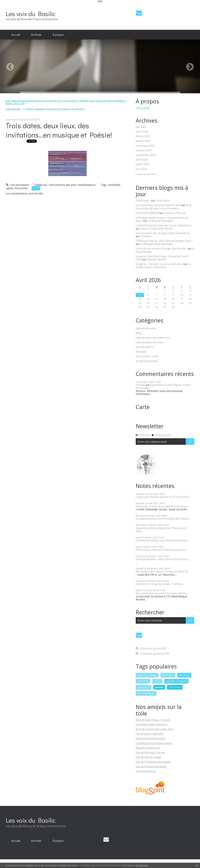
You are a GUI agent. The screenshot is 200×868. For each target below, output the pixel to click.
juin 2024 (141, 169)
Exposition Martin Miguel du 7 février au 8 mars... (161, 530)
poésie (159, 687)
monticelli (114, 185)
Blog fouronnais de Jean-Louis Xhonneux (163, 207)
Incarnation (163, 201)
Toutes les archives (146, 174)
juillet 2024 (142, 164)
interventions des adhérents (153, 338)
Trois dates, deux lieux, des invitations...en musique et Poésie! (59, 130)
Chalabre (146, 236)
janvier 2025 (143, 141)
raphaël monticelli (176, 681)
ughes (10, 188)
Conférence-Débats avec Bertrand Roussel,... (162, 540)
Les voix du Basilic (31, 14)
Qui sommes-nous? (147, 356)
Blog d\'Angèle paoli (148, 748)
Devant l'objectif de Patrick (156, 229)
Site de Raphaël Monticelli (151, 767)
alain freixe (175, 687)
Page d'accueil (13, 109)
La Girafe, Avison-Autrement (163, 266)
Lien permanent (18, 185)
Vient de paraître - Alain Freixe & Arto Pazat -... (163, 559)
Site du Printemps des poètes (153, 762)
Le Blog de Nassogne (161, 221)
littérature (184, 675)
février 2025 (143, 136)
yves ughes (168, 675)
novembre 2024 (145, 146)
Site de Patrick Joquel (148, 757)
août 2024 (142, 160)
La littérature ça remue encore (154, 743)
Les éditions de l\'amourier (152, 724)
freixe (157, 681)
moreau (140, 385)
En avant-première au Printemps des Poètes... (163, 519)
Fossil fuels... (143, 201)
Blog (139, 333)
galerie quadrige (147, 675)
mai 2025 (141, 127)
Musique (141, 352)
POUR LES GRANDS (147, 213)
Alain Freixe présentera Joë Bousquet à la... (161, 550)
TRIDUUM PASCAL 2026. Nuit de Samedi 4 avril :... (165, 241)
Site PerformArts (146, 771)
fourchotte (21, 188)
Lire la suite (143, 108)
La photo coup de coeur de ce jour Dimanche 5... (164, 225)
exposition (143, 687)
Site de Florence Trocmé (150, 752)
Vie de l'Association (147, 361)
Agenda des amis (146, 328)
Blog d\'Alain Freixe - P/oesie (153, 720)
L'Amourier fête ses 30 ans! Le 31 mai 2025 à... (163, 497)
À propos (58, 35)
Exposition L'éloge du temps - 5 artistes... (160, 584)
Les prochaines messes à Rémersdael (158, 205)
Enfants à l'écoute (175, 213)
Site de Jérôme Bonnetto (150, 738)
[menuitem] (16, 35)
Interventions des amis (63, 185)
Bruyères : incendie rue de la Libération (159, 264)
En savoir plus (142, 865)
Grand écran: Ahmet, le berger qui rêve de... (161, 249)
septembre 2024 (145, 155)
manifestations (87, 185)
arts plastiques (146, 693)
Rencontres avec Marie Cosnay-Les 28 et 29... (162, 571)
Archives (36, 35)
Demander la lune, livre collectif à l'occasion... (162, 506)
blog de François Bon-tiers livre (154, 729)
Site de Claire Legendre (150, 734)
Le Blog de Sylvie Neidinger (157, 244)
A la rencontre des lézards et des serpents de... (163, 233)
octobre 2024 (144, 150)
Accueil (16, 35)
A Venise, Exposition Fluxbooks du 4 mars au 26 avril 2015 (55, 109)
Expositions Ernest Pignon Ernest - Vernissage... (164, 386)
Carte (143, 407)
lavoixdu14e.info (157, 259)
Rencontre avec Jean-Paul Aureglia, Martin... (162, 593)
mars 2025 (142, 132)
